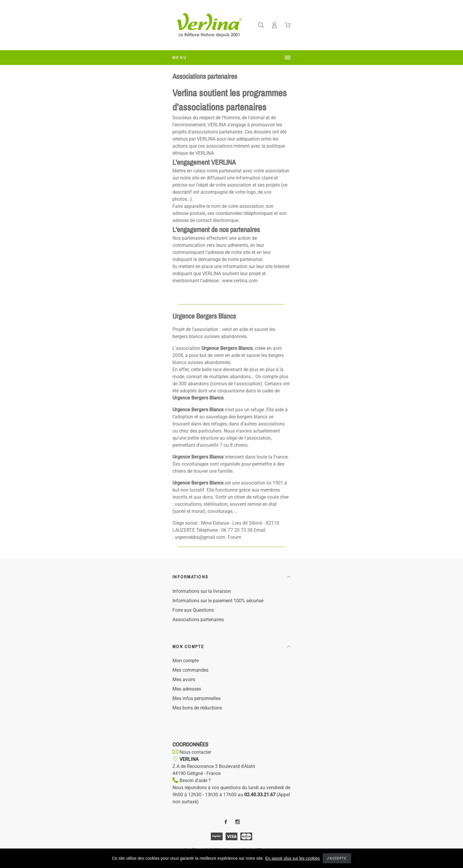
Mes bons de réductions (197, 708)
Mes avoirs (184, 679)
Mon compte (186, 661)
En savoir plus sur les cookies (293, 858)
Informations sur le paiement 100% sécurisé (218, 601)
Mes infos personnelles (197, 698)
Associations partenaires (198, 620)
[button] (231, 577)
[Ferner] (261, 25)
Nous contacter (195, 752)
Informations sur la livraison (202, 591)
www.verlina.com (240, 281)
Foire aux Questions (193, 610)
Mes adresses (187, 689)
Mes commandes (190, 670)
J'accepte (337, 858)
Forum (234, 537)
